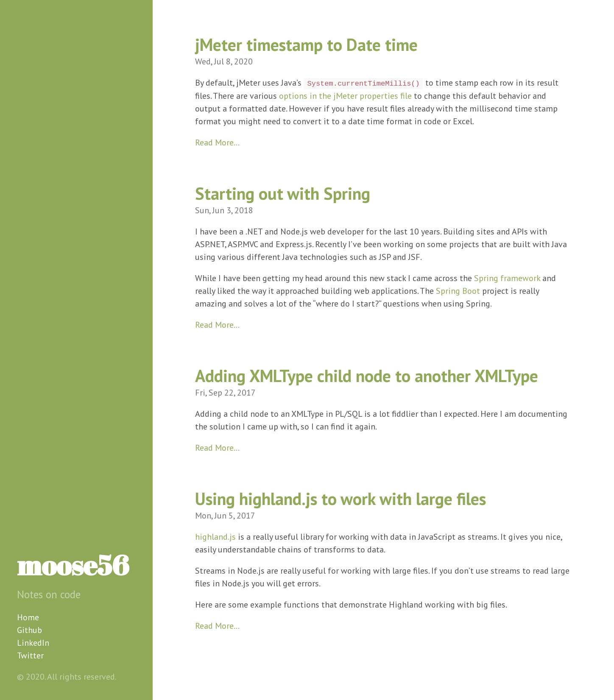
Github (29, 630)
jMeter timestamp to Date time (306, 45)
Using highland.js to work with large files (340, 499)
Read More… (217, 142)
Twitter (30, 655)
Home (28, 617)
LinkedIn (33, 643)
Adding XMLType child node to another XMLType (367, 376)
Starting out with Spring (283, 193)
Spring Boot (458, 291)
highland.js (215, 537)
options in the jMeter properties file (345, 96)
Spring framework (507, 278)
